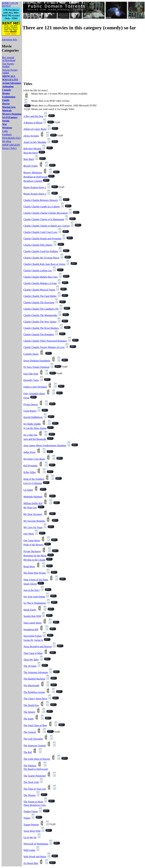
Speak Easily (30, 610)
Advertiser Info (9, 40)
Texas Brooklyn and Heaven (38, 646)
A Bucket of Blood (33, 123)
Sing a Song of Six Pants (36, 580)
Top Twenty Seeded (8, 65)
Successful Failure (33, 636)
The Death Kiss (31, 705)
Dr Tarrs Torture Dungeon (36, 367)
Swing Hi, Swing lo (33, 640)
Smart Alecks (30, 584)
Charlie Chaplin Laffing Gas (38, 270)
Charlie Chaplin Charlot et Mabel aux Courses (47, 226)
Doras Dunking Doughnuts (37, 361)
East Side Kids (31, 374)
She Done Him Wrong (35, 573)
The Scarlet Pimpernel (35, 776)
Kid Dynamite (31, 466)
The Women (30, 795)
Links (5, 131)
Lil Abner (28, 490)
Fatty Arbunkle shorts (34, 394)
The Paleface (30, 766)
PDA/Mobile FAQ (11, 138)
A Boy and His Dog (33, 116)
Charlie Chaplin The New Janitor (40, 322)
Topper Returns (31, 825)
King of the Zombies (34, 479)
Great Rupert (30, 411)
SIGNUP (6, 6)
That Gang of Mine (33, 653)
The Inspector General (35, 746)
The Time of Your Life (35, 789)
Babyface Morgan (32, 149)
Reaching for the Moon (35, 556)
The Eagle (29, 719)
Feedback (7, 135)
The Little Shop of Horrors (37, 759)
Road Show (29, 566)
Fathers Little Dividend (35, 387)
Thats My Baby (31, 660)
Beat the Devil (31, 153)
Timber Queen (31, 811)
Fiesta (26, 398)
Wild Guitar (29, 850)
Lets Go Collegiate (33, 483)
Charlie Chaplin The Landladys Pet (41, 309)
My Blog (7, 141)
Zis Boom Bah (31, 863)
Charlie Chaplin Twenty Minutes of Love (44, 347)
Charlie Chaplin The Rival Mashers (41, 328)
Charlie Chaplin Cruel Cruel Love (40, 232)
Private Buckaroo (32, 551)
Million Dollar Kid (33, 503)
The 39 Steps (30, 666)
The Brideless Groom (34, 692)
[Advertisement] (57, 56)
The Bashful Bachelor (34, 679)
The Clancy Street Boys (35, 699)
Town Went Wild (32, 831)
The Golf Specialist (33, 739)
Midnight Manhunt (33, 497)
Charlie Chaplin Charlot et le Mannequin (44, 219)
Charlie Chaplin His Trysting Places (41, 258)
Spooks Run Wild (32, 616)
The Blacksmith (31, 685)
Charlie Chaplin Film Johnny (38, 245)
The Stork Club (31, 782)
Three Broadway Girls (35, 805)
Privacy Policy (10, 148)
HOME (5, 3)
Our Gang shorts (32, 540)
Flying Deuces (31, 404)
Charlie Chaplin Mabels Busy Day (41, 277)
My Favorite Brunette (34, 521)
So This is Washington (35, 603)
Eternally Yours (31, 380)
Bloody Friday (31, 166)
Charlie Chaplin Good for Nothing (41, 251)
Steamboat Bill (31, 629)
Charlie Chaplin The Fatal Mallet (40, 296)
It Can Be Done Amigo (35, 428)
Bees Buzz (29, 159)
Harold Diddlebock (33, 417)
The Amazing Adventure (36, 672)
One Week (29, 534)
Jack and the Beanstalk (35, 439)
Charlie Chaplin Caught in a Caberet (42, 207)
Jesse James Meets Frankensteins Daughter (45, 445)
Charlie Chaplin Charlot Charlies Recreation (46, 213)
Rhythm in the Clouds (34, 560)
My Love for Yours (33, 527)
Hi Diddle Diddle (32, 424)
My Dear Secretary (33, 514)
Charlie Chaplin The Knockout (39, 302)
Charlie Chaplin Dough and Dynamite (43, 239)
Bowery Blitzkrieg (33, 173)
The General (30, 732)
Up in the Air (30, 837)
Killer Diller (30, 472)
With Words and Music (35, 857)
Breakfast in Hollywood (36, 177)
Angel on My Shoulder (35, 142)
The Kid (28, 752)
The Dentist (29, 712)
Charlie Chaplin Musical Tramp (39, 290)
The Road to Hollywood (36, 769)
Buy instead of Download (9, 59)
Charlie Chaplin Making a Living (40, 283)
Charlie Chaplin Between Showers (41, 200)
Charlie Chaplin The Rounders (39, 334)
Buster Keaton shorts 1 (35, 187)
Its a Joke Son (30, 435)
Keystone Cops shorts (34, 459)
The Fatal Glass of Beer (35, 725)
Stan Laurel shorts (33, 623)
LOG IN (14, 3)
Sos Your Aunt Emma (34, 597)
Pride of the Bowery (34, 545)
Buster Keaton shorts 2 (35, 194)
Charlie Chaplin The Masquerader (40, 315)
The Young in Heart (33, 802)
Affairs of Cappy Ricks (35, 129)
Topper (27, 818)
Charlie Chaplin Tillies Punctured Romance (45, 341)
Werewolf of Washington (36, 844)
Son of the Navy (32, 590)
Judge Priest (30, 452)
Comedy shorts (31, 354)
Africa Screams (31, 136)
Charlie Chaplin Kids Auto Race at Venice (45, 264)
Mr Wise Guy (30, 508)
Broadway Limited (33, 181)
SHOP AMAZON (11, 145)
